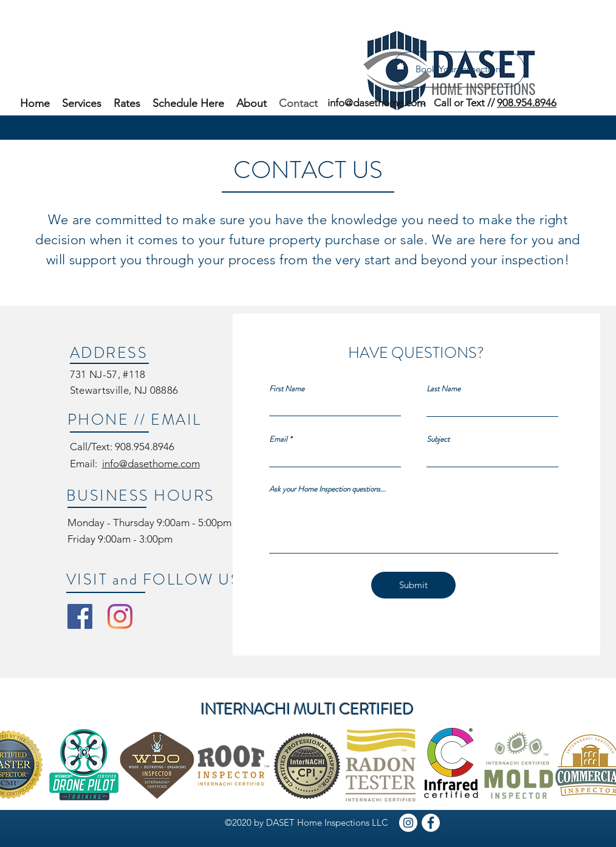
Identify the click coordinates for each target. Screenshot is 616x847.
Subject (438, 439)
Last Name (443, 389)
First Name (287, 389)
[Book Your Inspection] (458, 70)
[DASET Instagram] (408, 823)
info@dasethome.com (151, 464)
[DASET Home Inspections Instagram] (120, 616)
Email (278, 439)
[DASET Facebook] (431, 823)
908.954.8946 (527, 103)
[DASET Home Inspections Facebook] (80, 616)
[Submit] (413, 585)
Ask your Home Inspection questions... (327, 489)
